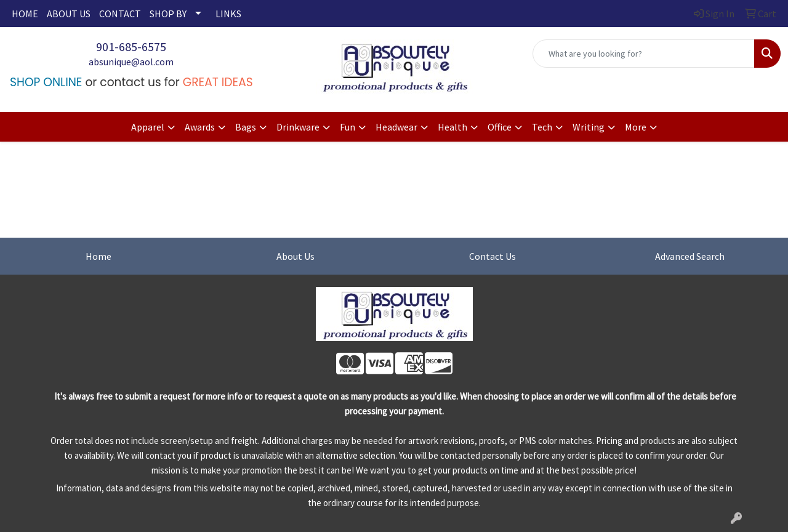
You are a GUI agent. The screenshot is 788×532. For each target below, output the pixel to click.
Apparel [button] (148, 127)
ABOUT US (69, 14)
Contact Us (492, 256)
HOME (25, 14)
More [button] (636, 127)
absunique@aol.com (131, 62)
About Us (295, 256)
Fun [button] (348, 127)
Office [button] (500, 127)
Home (98, 256)
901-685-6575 (131, 46)
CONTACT (120, 14)
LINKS (228, 14)
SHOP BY (168, 14)
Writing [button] (589, 127)
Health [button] (452, 127)
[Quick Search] (644, 54)
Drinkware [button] (298, 127)
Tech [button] (542, 127)
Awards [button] (200, 127)
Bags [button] (246, 127)
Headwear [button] (396, 127)
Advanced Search (690, 256)
